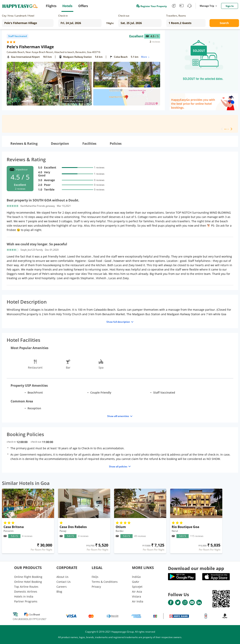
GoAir (136, 582)
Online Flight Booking (28, 577)
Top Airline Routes (26, 587)
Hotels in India (24, 596)
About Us (62, 577)
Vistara (137, 596)
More (145, 57)
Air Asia (137, 592)
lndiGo (136, 577)
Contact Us (64, 582)
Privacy (96, 587)
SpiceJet (137, 587)
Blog (59, 592)
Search (224, 23)
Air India (138, 601)
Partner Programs (26, 601)
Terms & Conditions (105, 582)
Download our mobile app (196, 568)
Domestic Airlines (26, 592)
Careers (62, 587)
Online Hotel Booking (28, 582)
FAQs (95, 577)
